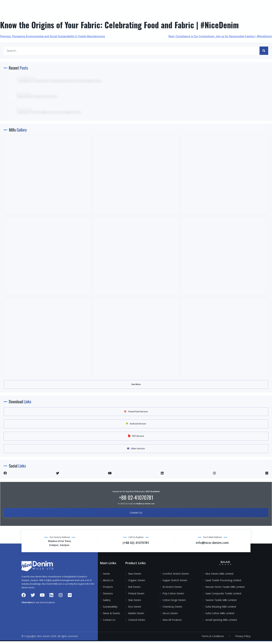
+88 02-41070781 (136, 497)
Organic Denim (137, 580)
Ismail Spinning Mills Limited (221, 620)
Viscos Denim (170, 613)
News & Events (21, 88)
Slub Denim (135, 600)
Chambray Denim (172, 607)
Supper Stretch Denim (175, 580)
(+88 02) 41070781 (214, 7)
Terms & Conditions (213, 639)
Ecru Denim (135, 607)
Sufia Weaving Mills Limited (221, 607)
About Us (12, 38)
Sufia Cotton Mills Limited (220, 613)
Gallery (11, 68)
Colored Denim (137, 620)
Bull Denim (134, 587)
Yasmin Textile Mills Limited (221, 600)
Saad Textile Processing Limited (223, 580)
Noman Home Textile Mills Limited (225, 587)
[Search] (264, 51)
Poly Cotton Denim (173, 593)
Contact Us (14, 98)
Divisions (12, 58)
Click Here (27, 624)
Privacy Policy (243, 639)
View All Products (172, 620)
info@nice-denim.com (252, 7)
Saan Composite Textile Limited (223, 593)
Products (12, 48)
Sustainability (15, 78)
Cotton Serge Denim (174, 600)
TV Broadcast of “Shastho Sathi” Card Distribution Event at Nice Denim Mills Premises (59, 81)
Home (10, 28)
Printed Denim (136, 593)
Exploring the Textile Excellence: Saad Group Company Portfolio (49, 112)
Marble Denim (136, 613)
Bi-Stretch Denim (172, 587)
